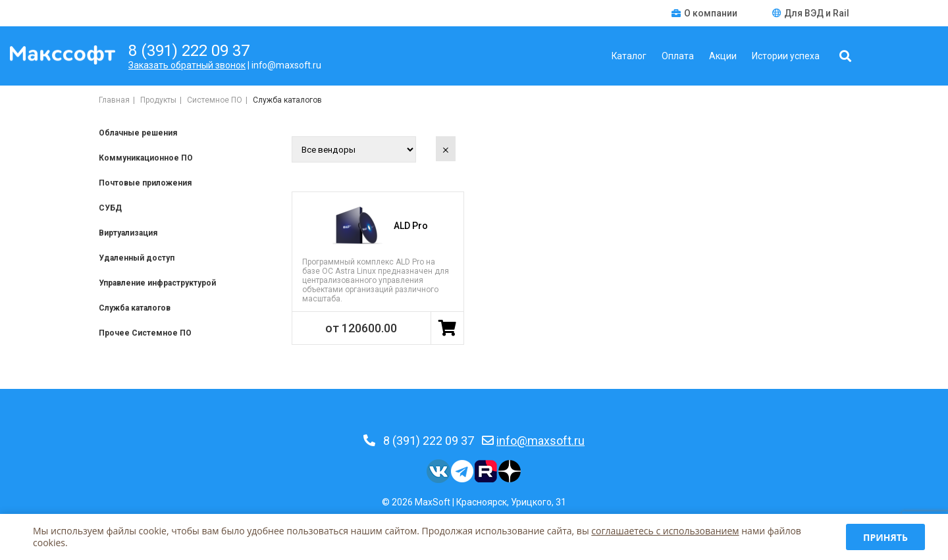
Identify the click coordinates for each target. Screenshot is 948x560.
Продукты (158, 100)
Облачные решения (138, 133)
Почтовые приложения (145, 183)
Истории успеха (786, 56)
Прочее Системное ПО (145, 333)
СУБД (110, 208)
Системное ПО (215, 100)
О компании (705, 13)
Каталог (629, 56)
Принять (885, 537)
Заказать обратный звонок (187, 65)
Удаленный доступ (137, 258)
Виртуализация (128, 233)
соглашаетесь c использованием (665, 531)
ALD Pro (411, 226)
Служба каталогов (135, 308)
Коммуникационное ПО (146, 158)
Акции (723, 56)
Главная (114, 100)
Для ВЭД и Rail (811, 13)
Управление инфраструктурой (157, 283)
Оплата (678, 56)
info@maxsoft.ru (540, 441)
